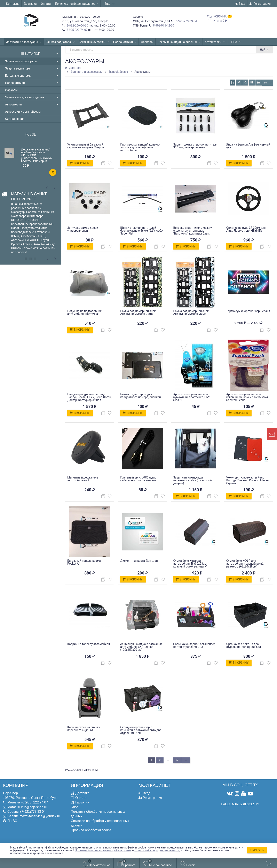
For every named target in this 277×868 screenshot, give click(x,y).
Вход (240, 4)
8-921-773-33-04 (186, 21)
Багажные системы (94, 42)
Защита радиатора (60, 42)
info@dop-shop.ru (34, 807)
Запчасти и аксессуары (24, 42)
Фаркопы (147, 42)
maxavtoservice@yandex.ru (40, 816)
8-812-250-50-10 (77, 25)
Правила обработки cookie (91, 830)
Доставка (30, 4)
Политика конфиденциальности (77, 4)
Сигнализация (15, 119)
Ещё (110, 4)
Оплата (46, 4)
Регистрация (260, 4)
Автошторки (215, 42)
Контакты (13, 4)
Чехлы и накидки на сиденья (179, 42)
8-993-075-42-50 (163, 25)
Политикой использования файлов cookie (103, 850)
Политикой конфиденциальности (157, 850)
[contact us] (272, 434)
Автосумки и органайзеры (23, 112)
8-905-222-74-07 (77, 30)
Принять (257, 850)
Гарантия (82, 802)
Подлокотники (125, 42)
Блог (74, 807)
